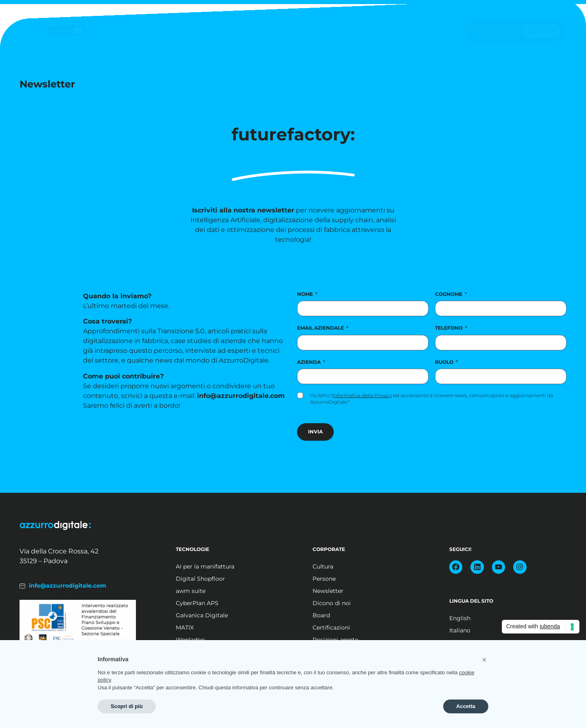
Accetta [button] (466, 706)
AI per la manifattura (205, 566)
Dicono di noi (332, 603)
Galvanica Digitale (202, 615)
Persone (324, 579)
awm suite (191, 591)
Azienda (311, 362)
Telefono (451, 328)
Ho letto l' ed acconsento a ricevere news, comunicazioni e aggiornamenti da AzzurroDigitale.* (432, 399)
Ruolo (446, 362)
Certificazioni (331, 627)
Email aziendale (323, 328)
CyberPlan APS (197, 603)
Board (321, 615)
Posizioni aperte (497, 31)
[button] (484, 660)
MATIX (185, 627)
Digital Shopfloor (200, 579)
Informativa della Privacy (362, 395)
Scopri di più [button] (127, 706)
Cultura (323, 566)
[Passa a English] (494, 618)
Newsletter (328, 591)
